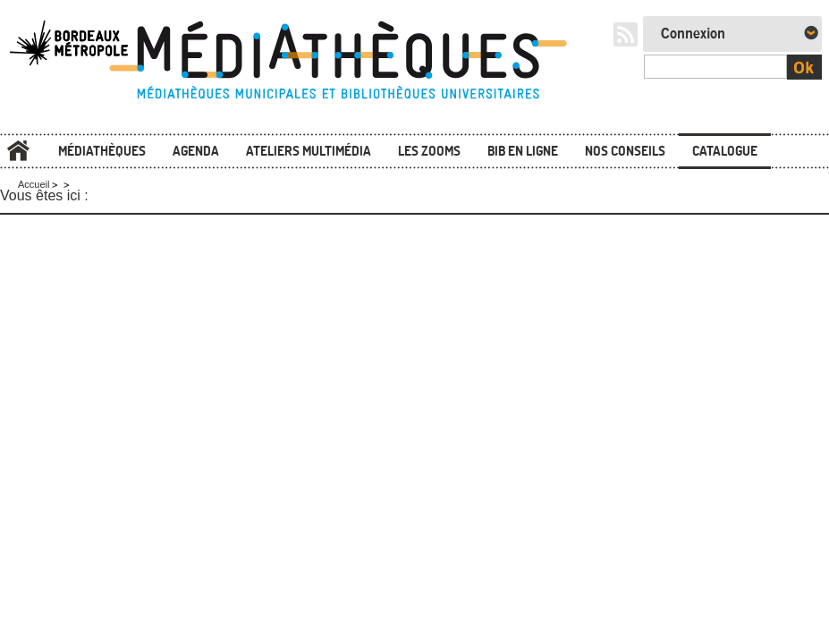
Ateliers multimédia (309, 151)
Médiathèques (102, 151)
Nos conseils (625, 151)
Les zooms (429, 151)
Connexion (693, 34)
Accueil (18, 152)
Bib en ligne (523, 151)
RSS (626, 34)
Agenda (196, 151)
